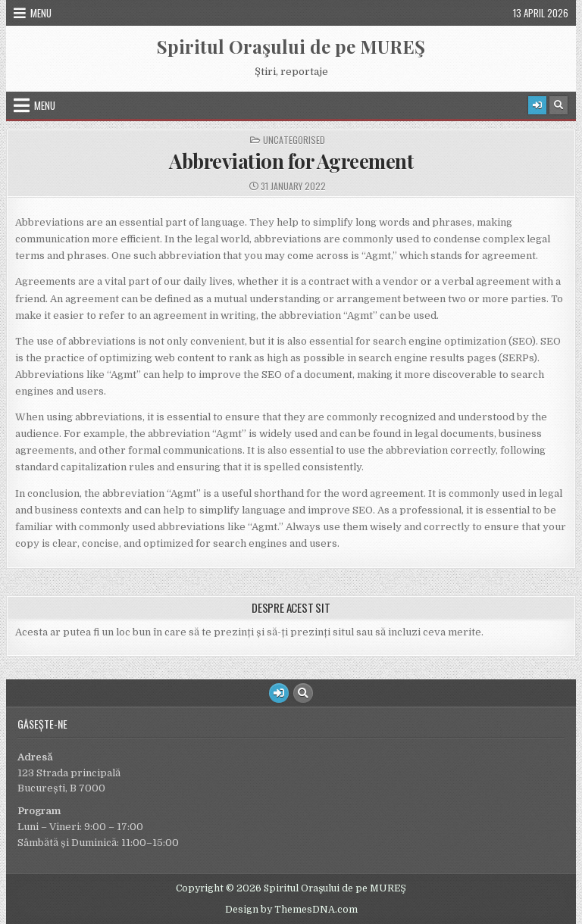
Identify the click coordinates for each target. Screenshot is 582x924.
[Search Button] (559, 105)
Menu (41, 13)
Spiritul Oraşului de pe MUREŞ (291, 46)
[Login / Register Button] (537, 105)
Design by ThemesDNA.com (291, 910)
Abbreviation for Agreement (291, 161)
